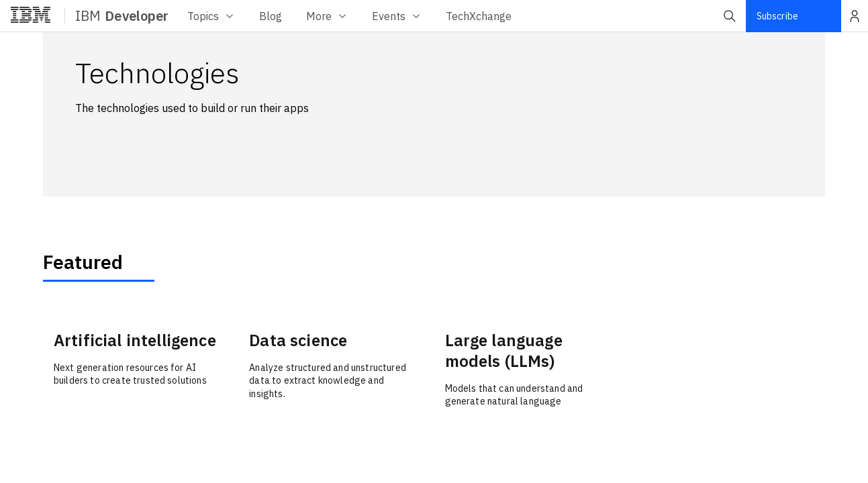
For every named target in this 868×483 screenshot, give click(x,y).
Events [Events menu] (397, 16)
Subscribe (777, 16)
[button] (730, 16)
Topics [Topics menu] (211, 16)
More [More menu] (327, 16)
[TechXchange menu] (479, 16)
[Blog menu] (271, 16)
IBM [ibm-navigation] (122, 16)
